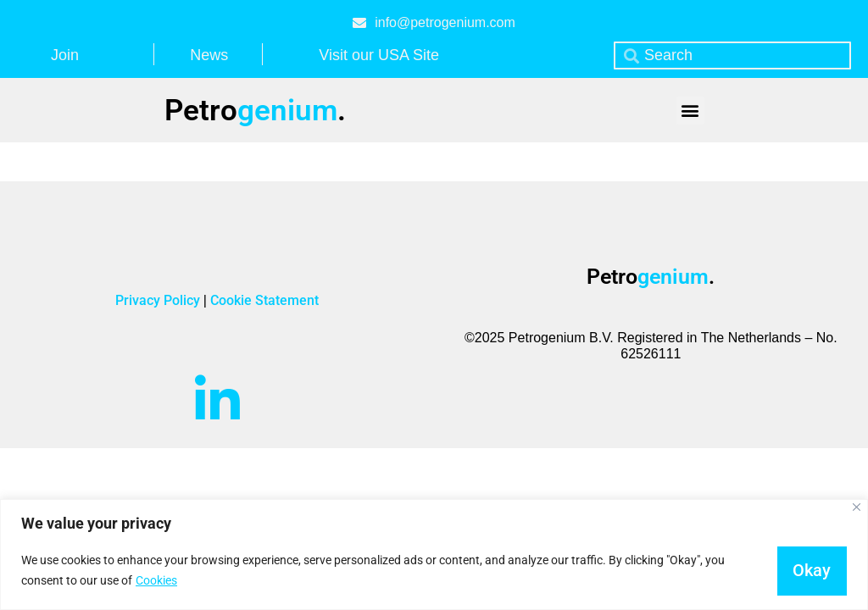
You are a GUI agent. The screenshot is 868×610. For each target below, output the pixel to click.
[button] (690, 111)
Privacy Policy (159, 300)
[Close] (857, 507)
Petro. (255, 111)
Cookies (156, 580)
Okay (811, 570)
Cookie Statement (264, 300)
